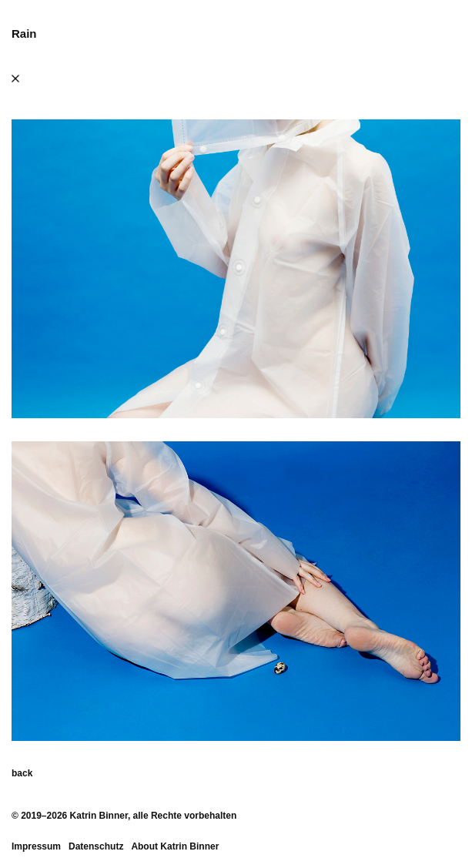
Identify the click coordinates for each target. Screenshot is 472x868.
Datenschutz (96, 846)
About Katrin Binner (175, 846)
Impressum (36, 846)
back (22, 773)
